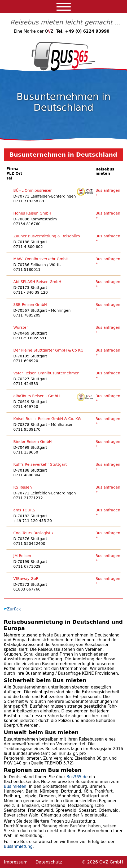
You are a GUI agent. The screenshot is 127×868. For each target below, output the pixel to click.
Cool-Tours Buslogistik (33, 533)
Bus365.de (77, 777)
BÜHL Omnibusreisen (33, 190)
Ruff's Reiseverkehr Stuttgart (40, 464)
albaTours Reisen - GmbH (36, 396)
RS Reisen (22, 487)
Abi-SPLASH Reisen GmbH (37, 282)
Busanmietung (18, 846)
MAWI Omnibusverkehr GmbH (41, 259)
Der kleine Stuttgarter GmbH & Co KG (48, 350)
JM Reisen (22, 556)
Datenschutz (49, 862)
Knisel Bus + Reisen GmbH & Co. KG (47, 419)
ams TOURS (24, 510)
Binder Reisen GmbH (32, 442)
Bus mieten (15, 786)
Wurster (21, 327)
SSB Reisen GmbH (30, 305)
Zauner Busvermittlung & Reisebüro (47, 236)
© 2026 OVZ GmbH (102, 862)
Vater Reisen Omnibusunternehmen (46, 373)
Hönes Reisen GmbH (32, 213)
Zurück (14, 609)
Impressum (16, 862)
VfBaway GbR (26, 579)
